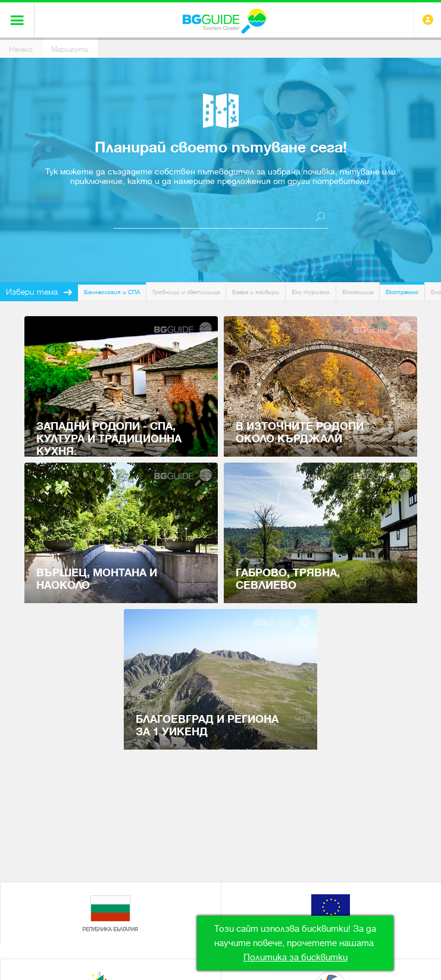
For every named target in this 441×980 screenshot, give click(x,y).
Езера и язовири (256, 292)
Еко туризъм (311, 292)
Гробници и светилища (186, 292)
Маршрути (70, 49)
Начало (21, 49)
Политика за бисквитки (295, 957)
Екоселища (358, 292)
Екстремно (402, 292)
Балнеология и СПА (112, 292)
